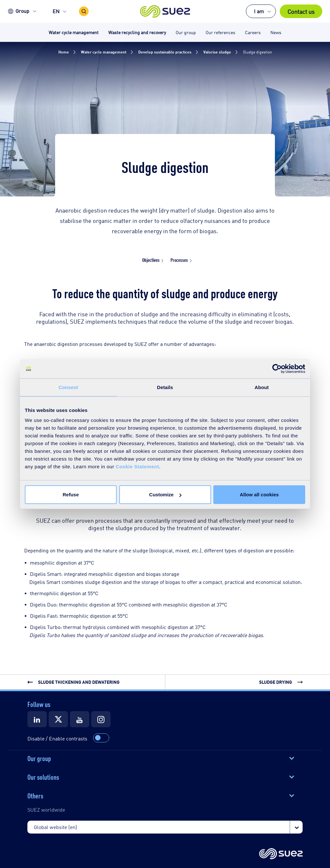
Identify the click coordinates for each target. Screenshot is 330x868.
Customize (165, 495)
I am (259, 11)
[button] (165, 11)
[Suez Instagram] (101, 719)
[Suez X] (58, 719)
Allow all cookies (259, 495)
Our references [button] (220, 32)
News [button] (276, 32)
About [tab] (262, 387)
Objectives (151, 260)
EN (56, 11)
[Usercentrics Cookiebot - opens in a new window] (277, 368)
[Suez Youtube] (80, 719)
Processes (179, 260)
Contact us (301, 11)
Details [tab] (165, 387)
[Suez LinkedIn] (37, 719)
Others (35, 795)
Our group (39, 758)
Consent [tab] (68, 387)
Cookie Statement (137, 467)
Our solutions (43, 777)
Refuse (71, 495)
